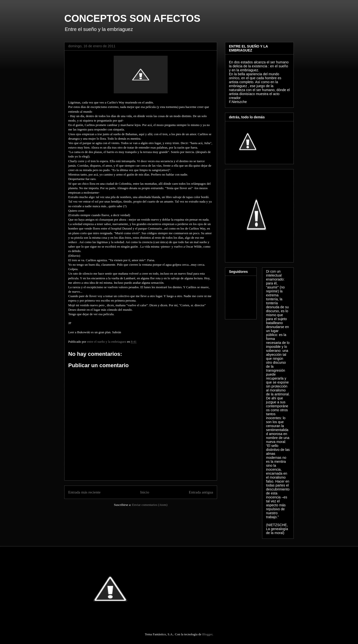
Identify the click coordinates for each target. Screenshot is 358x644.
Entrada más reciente (84, 492)
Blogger (207, 634)
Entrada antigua (201, 492)
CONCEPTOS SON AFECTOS (132, 18)
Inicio (145, 492)
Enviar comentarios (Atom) (150, 505)
